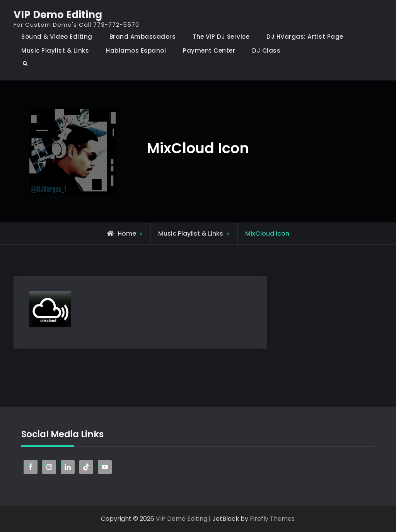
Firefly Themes (272, 519)
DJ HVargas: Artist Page (305, 37)
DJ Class (266, 50)
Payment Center (209, 50)
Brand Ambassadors (143, 37)
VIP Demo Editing (58, 15)
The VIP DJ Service (221, 37)
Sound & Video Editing (57, 37)
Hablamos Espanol (136, 50)
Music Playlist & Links (55, 50)
